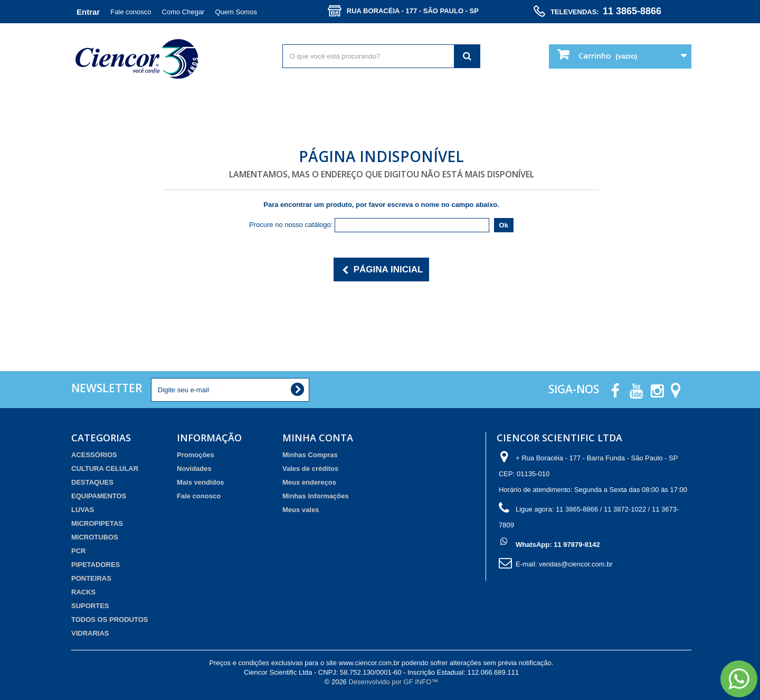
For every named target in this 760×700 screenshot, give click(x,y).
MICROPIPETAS (97, 523)
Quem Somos (236, 12)
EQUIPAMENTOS (99, 496)
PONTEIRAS (91, 578)
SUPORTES (90, 606)
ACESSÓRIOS (94, 455)
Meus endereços (309, 482)
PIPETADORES (96, 565)
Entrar (88, 12)
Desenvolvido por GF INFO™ (393, 682)
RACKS (83, 592)
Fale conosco (131, 12)
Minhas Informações (316, 496)
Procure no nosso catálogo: (291, 225)
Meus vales (301, 510)
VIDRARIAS (90, 633)
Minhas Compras (310, 455)
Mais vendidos (201, 482)
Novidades (194, 469)
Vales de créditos (310, 469)
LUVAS (83, 510)
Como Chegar (183, 12)
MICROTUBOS (95, 537)
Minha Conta (318, 438)
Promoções (196, 455)
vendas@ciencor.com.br (576, 564)
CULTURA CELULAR (105, 469)
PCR (78, 551)
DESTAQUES (92, 482)
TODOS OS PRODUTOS (110, 619)
